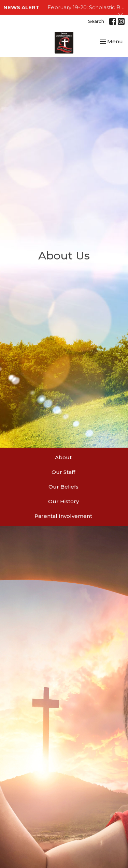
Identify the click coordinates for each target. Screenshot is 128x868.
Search (96, 21)
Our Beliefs (63, 487)
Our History (63, 501)
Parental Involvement (63, 516)
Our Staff (63, 472)
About (63, 457)
